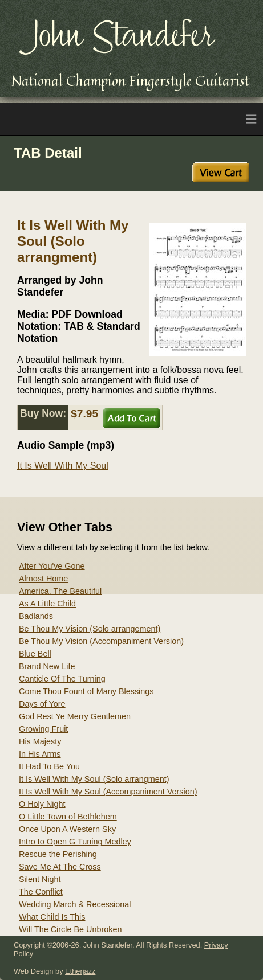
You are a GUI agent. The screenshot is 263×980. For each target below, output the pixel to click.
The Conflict (41, 892)
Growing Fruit (43, 729)
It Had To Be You (49, 766)
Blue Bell (35, 654)
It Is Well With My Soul (63, 466)
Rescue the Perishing (58, 854)
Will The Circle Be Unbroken (70, 929)
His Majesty (40, 741)
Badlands (36, 616)
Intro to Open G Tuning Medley (75, 842)
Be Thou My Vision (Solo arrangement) (90, 629)
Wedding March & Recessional (75, 904)
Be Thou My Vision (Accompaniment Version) (101, 641)
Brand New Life (47, 666)
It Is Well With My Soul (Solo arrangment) (94, 779)
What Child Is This (52, 917)
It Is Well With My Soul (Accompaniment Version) (108, 792)
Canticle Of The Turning (62, 679)
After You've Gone (52, 566)
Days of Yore (42, 704)
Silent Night (40, 879)
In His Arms (40, 754)
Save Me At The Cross (60, 867)
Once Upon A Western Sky (67, 829)
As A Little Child (47, 604)
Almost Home (43, 579)
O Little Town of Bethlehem (68, 817)
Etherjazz (80, 971)
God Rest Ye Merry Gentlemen (75, 716)
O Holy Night (42, 804)
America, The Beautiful (60, 591)
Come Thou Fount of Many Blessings (86, 691)
